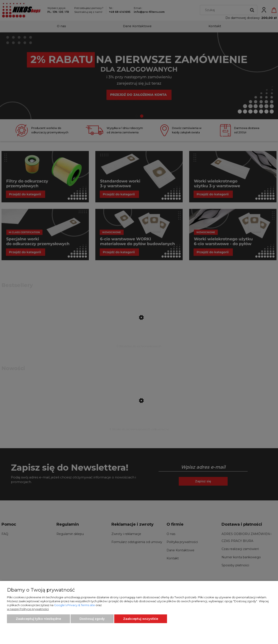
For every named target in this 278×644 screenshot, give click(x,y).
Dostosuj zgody (92, 619)
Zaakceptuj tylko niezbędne (38, 619)
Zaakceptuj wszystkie (141, 619)
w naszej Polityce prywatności (28, 609)
